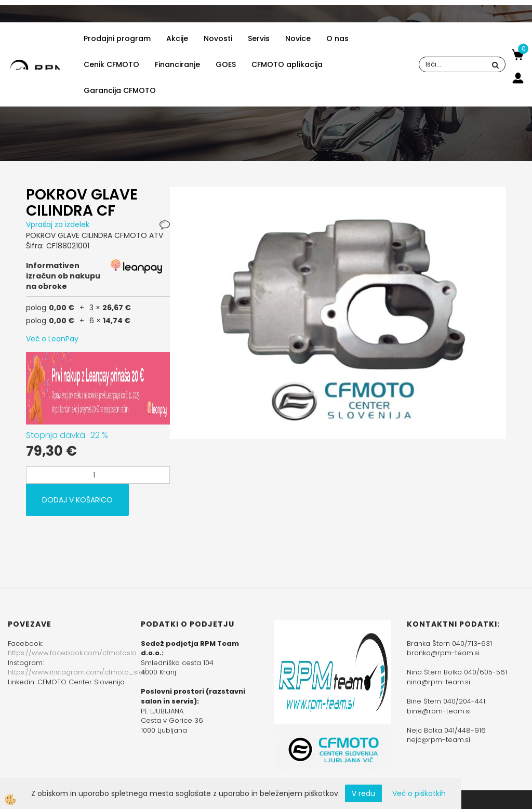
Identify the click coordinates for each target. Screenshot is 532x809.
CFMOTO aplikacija (287, 64)
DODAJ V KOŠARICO (77, 500)
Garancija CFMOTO (120, 90)
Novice (298, 38)
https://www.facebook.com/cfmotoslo (72, 653)
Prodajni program (117, 38)
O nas (337, 38)
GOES (226, 64)
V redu (363, 793)
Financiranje (177, 64)
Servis (259, 38)
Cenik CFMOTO (111, 64)
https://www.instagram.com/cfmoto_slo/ (77, 672)
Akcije (177, 38)
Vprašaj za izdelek (58, 224)
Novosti (218, 38)
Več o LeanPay (52, 339)
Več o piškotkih (419, 793)
